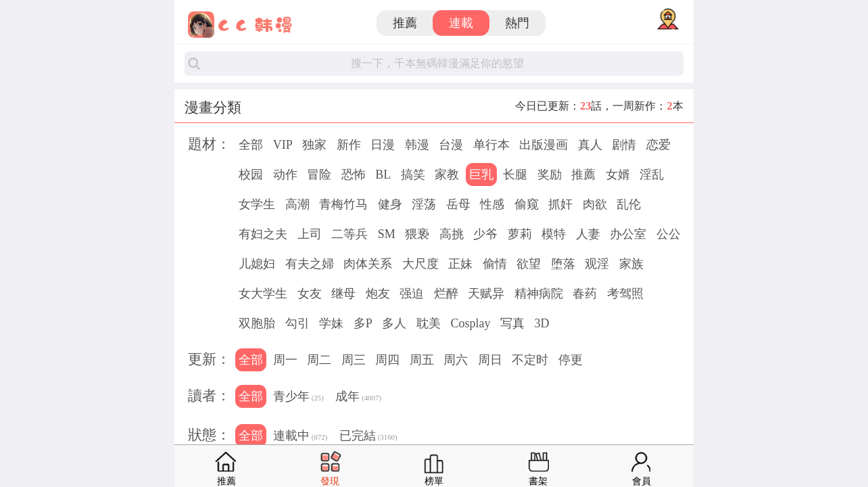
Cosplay (470, 323)
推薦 (405, 23)
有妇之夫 (263, 234)
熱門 (517, 23)
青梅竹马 (343, 204)
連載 (461, 23)
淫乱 (652, 175)
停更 (571, 360)
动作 (285, 175)
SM (387, 234)
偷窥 (527, 204)
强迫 (412, 294)
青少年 (298, 398)
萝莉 (520, 234)
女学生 (257, 204)
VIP (283, 145)
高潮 (297, 204)
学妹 (331, 323)
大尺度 (420, 264)
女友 (310, 294)
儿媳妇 (257, 264)
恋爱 (658, 145)
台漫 (451, 145)
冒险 (319, 175)
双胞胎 (257, 323)
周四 (387, 360)
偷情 (495, 264)
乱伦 (629, 204)
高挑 (452, 234)
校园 (251, 175)
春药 (585, 294)
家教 (447, 175)
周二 (319, 360)
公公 (669, 234)
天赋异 (486, 294)
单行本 (491, 145)
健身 (390, 204)
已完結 (368, 437)
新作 (349, 145)
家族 (631, 264)
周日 (490, 360)
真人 (590, 145)
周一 (285, 360)
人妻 (588, 234)
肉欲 (595, 204)
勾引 (297, 323)
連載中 (300, 437)
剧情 (624, 145)
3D (541, 323)
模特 (554, 234)
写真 (512, 323)
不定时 (530, 360)
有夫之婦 (310, 264)
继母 (343, 294)
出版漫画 (544, 145)
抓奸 (560, 204)
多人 (394, 323)
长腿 (515, 175)
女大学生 (263, 294)
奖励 (550, 175)
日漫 (383, 145)
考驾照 (625, 294)
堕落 (563, 264)
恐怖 (354, 175)
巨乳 (481, 175)
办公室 (628, 234)
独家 (314, 145)
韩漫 (417, 145)
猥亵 (417, 234)
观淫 (597, 264)
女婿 (618, 175)
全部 (251, 145)
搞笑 (413, 175)
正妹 (460, 264)
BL (383, 175)
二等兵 (349, 234)
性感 (492, 204)
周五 (422, 360)
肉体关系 (368, 264)
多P (363, 323)
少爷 (485, 234)
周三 (354, 360)
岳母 (458, 204)
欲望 (529, 264)
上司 (310, 234)
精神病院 (539, 294)
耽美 (429, 323)
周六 (456, 360)
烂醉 (446, 294)
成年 (358, 398)
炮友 (378, 294)
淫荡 (424, 204)
